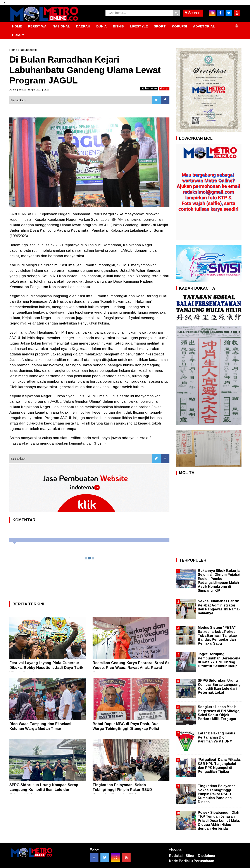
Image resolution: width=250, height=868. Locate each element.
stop (164, 88)
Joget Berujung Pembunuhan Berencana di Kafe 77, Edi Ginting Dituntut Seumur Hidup (219, 660)
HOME (17, 26)
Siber (190, 856)
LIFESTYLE (139, 26)
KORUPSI (179, 26)
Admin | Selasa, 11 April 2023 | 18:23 (29, 90)
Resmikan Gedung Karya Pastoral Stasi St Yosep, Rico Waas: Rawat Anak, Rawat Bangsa (131, 668)
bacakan (149, 88)
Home (13, 50)
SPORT (160, 26)
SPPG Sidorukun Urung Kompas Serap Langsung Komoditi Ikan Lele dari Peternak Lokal (44, 790)
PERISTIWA (37, 26)
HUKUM (18, 35)
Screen (193, 13)
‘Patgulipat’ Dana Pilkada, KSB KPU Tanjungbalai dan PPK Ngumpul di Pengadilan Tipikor (219, 766)
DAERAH (83, 26)
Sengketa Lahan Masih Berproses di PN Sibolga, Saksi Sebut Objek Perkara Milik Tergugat (219, 713)
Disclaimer (207, 856)
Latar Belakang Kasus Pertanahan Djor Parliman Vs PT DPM (216, 737)
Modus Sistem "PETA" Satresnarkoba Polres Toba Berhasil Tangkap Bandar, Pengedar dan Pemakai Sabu (217, 635)
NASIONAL (61, 26)
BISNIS (118, 26)
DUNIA (102, 26)
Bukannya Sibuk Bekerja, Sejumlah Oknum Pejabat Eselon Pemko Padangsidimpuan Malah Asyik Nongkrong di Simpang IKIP (219, 581)
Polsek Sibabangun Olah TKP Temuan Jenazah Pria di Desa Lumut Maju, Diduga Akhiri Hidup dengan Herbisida (219, 820)
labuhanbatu (29, 50)
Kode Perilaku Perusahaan (192, 861)
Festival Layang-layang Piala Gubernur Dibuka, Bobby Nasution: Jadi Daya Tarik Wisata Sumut (46, 668)
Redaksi (176, 856)
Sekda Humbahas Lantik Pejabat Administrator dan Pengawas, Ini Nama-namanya (219, 607)
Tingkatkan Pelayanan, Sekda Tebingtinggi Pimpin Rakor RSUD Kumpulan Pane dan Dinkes (122, 790)
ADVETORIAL (204, 26)
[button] (236, 24)
